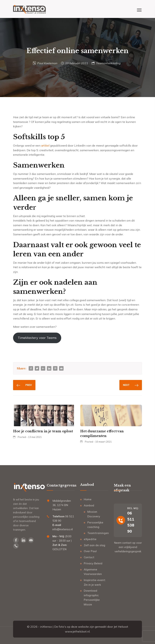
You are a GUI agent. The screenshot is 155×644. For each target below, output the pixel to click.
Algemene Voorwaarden (93, 572)
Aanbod (89, 505)
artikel (45, 145)
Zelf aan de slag (95, 545)
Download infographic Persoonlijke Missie (92, 598)
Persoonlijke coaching (95, 525)
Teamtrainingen (98, 533)
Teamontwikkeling (108, 63)
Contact (89, 557)
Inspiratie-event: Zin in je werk (95, 582)
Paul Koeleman (47, 63)
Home (88, 499)
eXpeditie (90, 539)
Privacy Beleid (93, 563)
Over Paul (90, 551)
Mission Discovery (94, 514)
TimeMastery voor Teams (37, 338)
